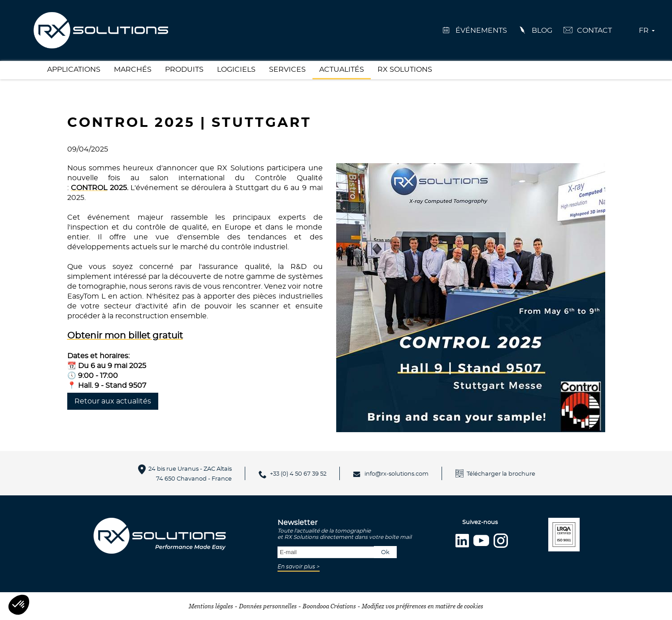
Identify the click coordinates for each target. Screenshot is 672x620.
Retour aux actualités (113, 401)
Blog (542, 30)
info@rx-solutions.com (397, 474)
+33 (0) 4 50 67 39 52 (298, 474)
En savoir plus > (299, 567)
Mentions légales (211, 606)
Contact (594, 30)
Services (287, 69)
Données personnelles (268, 606)
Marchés (133, 69)
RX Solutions (405, 69)
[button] (19, 605)
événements (481, 30)
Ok (385, 553)
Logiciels (236, 69)
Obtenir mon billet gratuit (125, 336)
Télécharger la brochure (501, 474)
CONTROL (89, 188)
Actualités (342, 69)
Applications (74, 69)
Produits (184, 69)
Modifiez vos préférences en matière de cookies (423, 606)
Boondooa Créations (329, 606)
